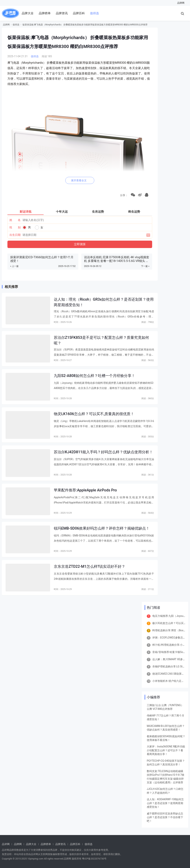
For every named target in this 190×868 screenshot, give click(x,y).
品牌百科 (79, 13)
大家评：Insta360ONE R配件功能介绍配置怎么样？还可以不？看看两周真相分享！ (166, 750)
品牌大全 (28, 13)
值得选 (94, 13)
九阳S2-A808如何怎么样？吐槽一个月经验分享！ (94, 376)
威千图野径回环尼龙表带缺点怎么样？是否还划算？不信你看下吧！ (165, 817)
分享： (123, 195)
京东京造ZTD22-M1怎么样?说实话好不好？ (90, 566)
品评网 (6, 844)
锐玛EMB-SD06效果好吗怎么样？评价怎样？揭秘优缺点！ (102, 528)
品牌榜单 (45, 13)
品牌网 (181, 3)
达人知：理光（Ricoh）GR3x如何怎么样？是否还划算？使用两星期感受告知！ (104, 302)
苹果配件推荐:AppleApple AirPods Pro (85, 490)
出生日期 (15, 235)
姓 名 (15, 220)
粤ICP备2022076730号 (94, 859)
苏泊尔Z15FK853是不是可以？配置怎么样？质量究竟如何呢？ (101, 340)
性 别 (15, 227)
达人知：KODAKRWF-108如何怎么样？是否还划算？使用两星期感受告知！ (165, 803)
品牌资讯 (62, 13)
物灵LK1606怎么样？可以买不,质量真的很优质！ (94, 414)
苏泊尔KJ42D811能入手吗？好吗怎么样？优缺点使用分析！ (103, 452)
